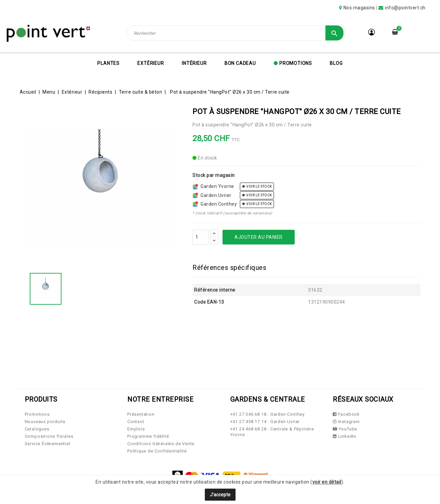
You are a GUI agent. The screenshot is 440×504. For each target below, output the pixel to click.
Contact (136, 422)
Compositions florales (49, 436)
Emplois (136, 429)
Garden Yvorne (213, 186)
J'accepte (220, 495)
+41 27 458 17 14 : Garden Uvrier (265, 422)
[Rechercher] (235, 33)
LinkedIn (345, 436)
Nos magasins (359, 8)
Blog (336, 63)
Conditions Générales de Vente (161, 444)
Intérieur (194, 63)
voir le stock (257, 186)
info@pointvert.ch (405, 8)
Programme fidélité (148, 436)
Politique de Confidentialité (157, 451)
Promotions (295, 63)
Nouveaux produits (45, 422)
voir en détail (327, 482)
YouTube (345, 429)
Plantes (108, 63)
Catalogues (37, 429)
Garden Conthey (215, 204)
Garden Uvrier (212, 195)
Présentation (141, 414)
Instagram (346, 422)
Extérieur (151, 63)
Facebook (346, 414)
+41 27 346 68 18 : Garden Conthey (267, 414)
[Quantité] (200, 237)
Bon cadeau (240, 63)
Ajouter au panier (259, 237)
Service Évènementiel (48, 444)
